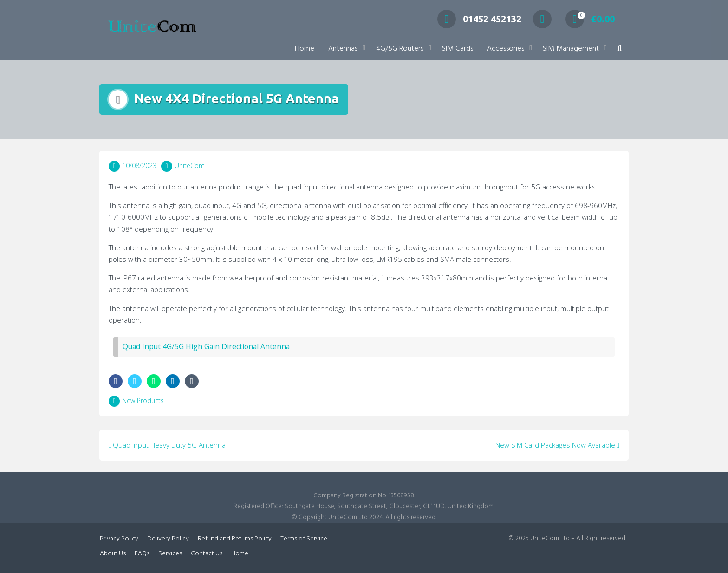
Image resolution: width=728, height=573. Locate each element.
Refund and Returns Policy (235, 539)
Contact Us (207, 554)
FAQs (142, 554)
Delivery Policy (168, 539)
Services (170, 554)
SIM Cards (458, 49)
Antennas (343, 49)
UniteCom (190, 166)
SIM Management (571, 49)
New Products (143, 400)
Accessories (506, 49)
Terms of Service (304, 539)
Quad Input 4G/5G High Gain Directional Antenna (206, 346)
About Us (113, 554)
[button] (620, 49)
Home (305, 49)
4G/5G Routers (400, 49)
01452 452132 (479, 19)
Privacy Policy (119, 539)
